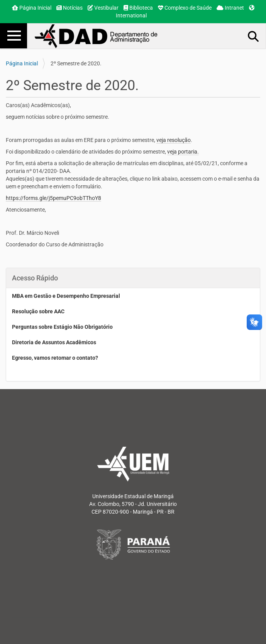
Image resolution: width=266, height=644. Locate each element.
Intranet (230, 8)
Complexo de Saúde (185, 8)
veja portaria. (183, 152)
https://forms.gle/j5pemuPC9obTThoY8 (53, 198)
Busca (254, 36)
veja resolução (174, 140)
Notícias (69, 8)
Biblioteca (138, 8)
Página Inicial (32, 8)
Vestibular (103, 8)
